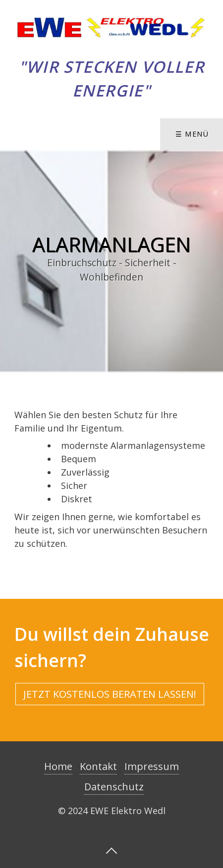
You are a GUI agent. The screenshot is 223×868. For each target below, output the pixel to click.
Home (58, 766)
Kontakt (98, 766)
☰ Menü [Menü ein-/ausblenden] (192, 134)
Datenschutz (114, 787)
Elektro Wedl (111, 52)
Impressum (152, 766)
